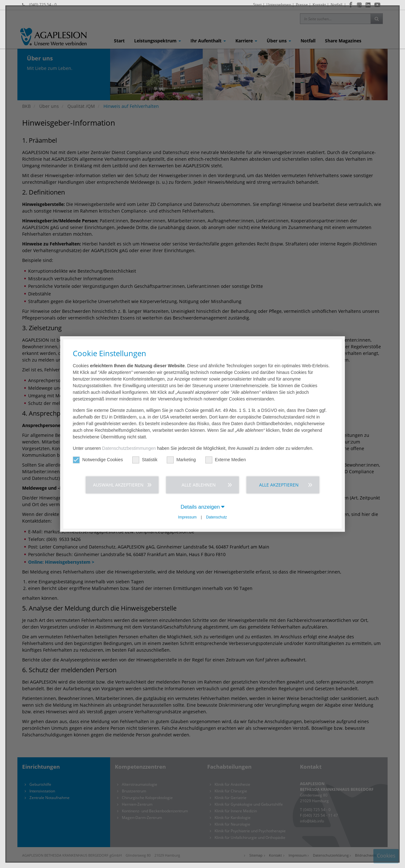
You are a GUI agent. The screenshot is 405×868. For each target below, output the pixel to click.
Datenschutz (216, 517)
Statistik (145, 460)
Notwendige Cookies (98, 460)
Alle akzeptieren (279, 485)
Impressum (187, 517)
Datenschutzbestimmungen (129, 448)
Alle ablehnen (199, 485)
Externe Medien (226, 460)
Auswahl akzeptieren (118, 485)
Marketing (181, 460)
